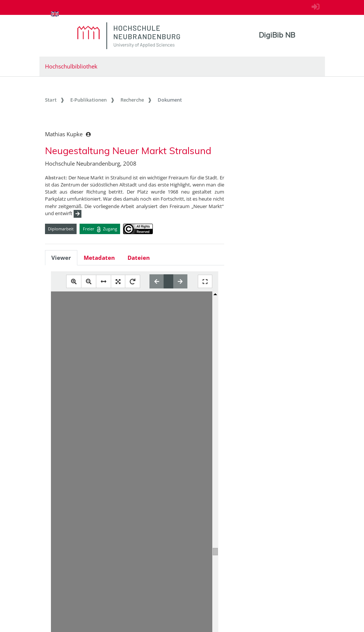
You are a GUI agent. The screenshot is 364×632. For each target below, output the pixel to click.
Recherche (132, 100)
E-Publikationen (88, 100)
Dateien (139, 258)
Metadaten (99, 258)
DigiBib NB (277, 35)
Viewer (61, 258)
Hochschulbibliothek (71, 66)
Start (51, 100)
